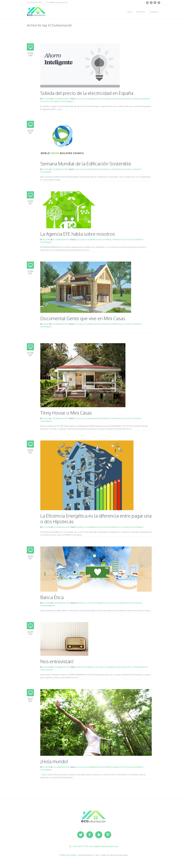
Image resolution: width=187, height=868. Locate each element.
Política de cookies (68, 855)
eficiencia (137, 603)
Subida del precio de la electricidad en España (87, 93)
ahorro (79, 527)
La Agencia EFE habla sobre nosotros (78, 234)
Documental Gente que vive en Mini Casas (83, 318)
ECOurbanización (61, 99)
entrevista (126, 667)
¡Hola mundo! (54, 761)
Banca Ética (52, 597)
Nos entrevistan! (57, 661)
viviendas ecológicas (121, 169)
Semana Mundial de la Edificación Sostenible (86, 164)
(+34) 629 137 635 (35, 2)
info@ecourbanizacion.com (58, 2)
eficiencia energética (122, 99)
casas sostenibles (96, 603)
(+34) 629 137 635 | (81, 846)
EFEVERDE (107, 99)
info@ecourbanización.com (105, 846)
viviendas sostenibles (63, 101)
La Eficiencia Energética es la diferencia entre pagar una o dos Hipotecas (96, 519)
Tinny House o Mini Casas (66, 413)
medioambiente (47, 606)
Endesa (137, 99)
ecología (80, 99)
